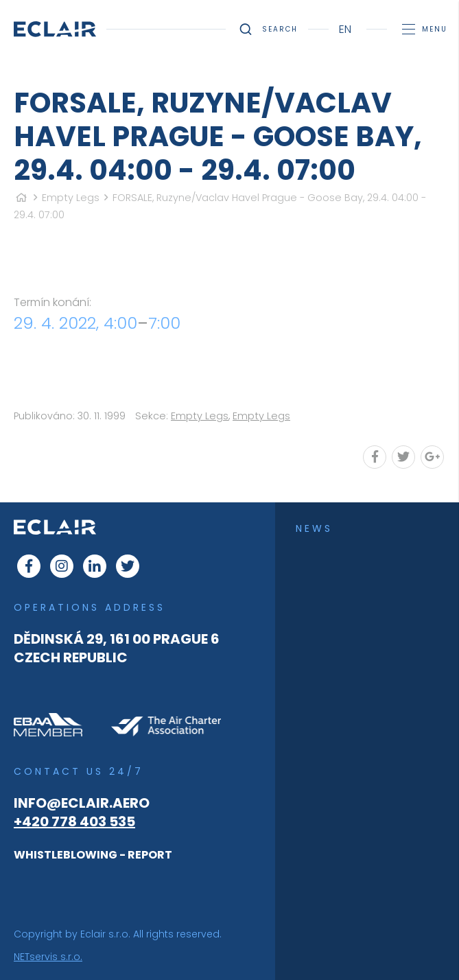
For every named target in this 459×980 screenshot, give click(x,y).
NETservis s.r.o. (48, 957)
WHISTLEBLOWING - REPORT (93, 855)
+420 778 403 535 (74, 821)
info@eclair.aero (82, 803)
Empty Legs (71, 198)
